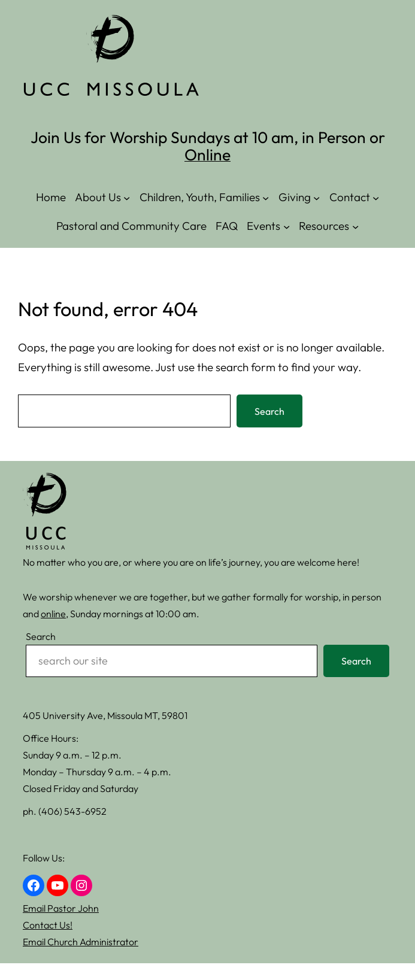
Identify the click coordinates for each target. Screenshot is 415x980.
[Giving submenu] (316, 197)
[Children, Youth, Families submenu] (266, 197)
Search (269, 411)
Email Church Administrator (81, 942)
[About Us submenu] (127, 197)
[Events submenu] (287, 226)
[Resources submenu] (355, 226)
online (53, 614)
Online (207, 154)
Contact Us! (48, 925)
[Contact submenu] (376, 197)
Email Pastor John (61, 908)
